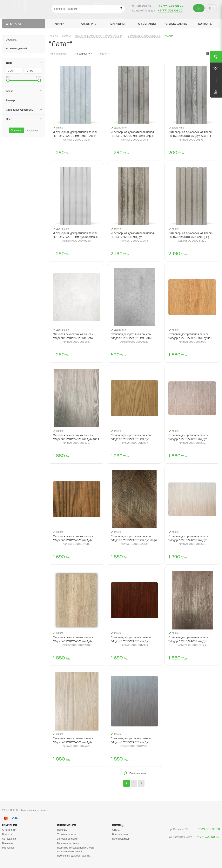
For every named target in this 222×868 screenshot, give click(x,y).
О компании (147, 24)
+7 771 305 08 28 (171, 6)
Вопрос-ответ (120, 834)
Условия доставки (68, 839)
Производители (121, 839)
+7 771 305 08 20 (170, 11)
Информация (67, 825)
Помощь (118, 825)
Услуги (59, 24)
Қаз (211, 8)
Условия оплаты (67, 834)
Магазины (118, 24)
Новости (7, 834)
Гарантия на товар (68, 843)
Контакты (205, 24)
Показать (16, 130)
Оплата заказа (176, 24)
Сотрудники (9, 839)
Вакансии (8, 843)
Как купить (89, 24)
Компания (10, 825)
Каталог (16, 24)
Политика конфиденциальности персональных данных (76, 849)
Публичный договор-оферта (74, 856)
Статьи (116, 830)
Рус (199, 8)
